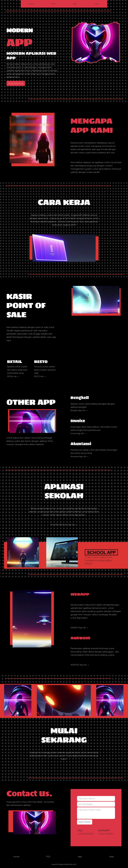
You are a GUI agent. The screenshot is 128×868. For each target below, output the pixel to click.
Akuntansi (81, 444)
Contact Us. (29, 794)
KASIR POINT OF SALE (26, 305)
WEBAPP (80, 594)
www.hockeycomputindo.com (64, 864)
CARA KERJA (64, 202)
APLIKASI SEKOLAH (64, 491)
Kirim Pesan (85, 822)
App (75, 4)
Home (32, 4)
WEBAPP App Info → (79, 628)
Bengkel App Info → (79, 410)
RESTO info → (40, 376)
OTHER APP (31, 402)
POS (53, 4)
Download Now (16, 83)
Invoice (78, 421)
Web (96, 4)
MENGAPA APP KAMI (92, 125)
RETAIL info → (13, 376)
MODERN (20, 30)
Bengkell (80, 398)
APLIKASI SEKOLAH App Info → (64, 525)
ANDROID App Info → (80, 665)
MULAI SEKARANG (64, 735)
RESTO (41, 362)
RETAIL (15, 362)
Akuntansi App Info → (80, 456)
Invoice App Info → (79, 433)
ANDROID (80, 638)
